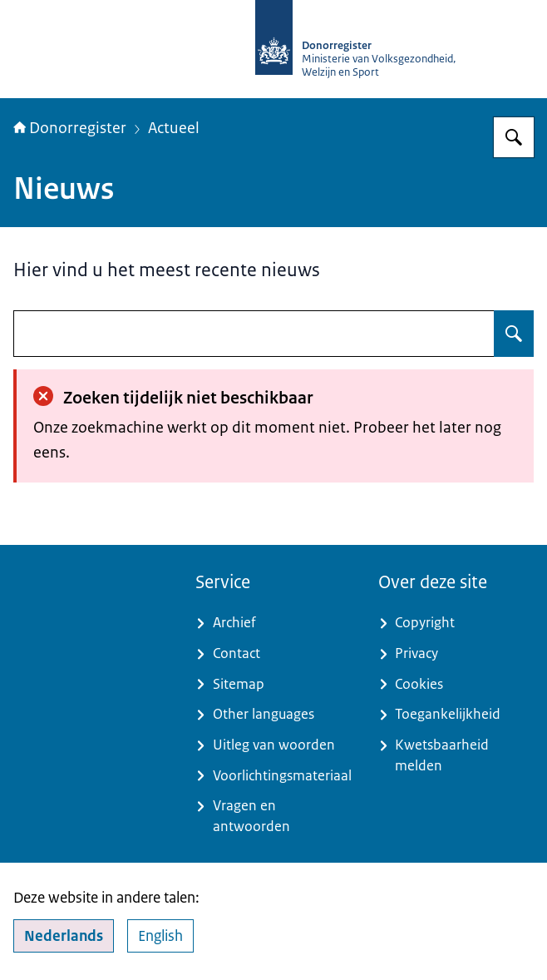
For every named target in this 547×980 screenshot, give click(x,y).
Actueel (174, 128)
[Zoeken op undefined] (514, 334)
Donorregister (70, 128)
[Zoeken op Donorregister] (514, 137)
